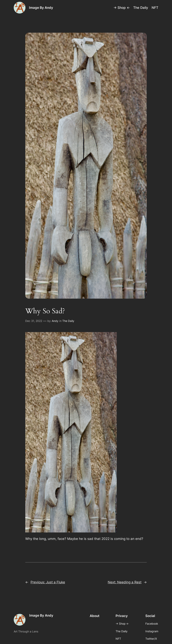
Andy (55, 321)
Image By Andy (41, 8)
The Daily (68, 321)
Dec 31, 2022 (34, 321)
